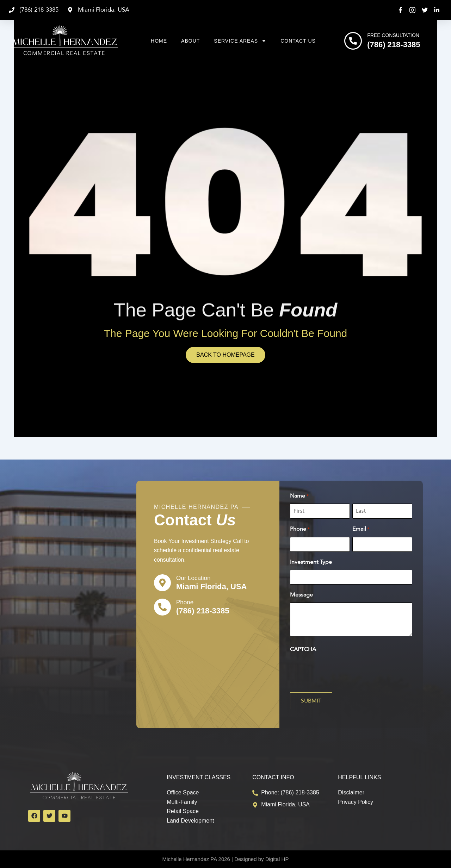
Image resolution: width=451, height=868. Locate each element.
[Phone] (162, 607)
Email (361, 529)
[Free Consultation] (353, 41)
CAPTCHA (303, 649)
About (190, 41)
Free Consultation (393, 35)
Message (301, 595)
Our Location (193, 578)
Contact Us (298, 41)
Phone (185, 602)
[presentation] (344, 671)
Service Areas (240, 41)
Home (159, 41)
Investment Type (311, 562)
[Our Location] (162, 583)
